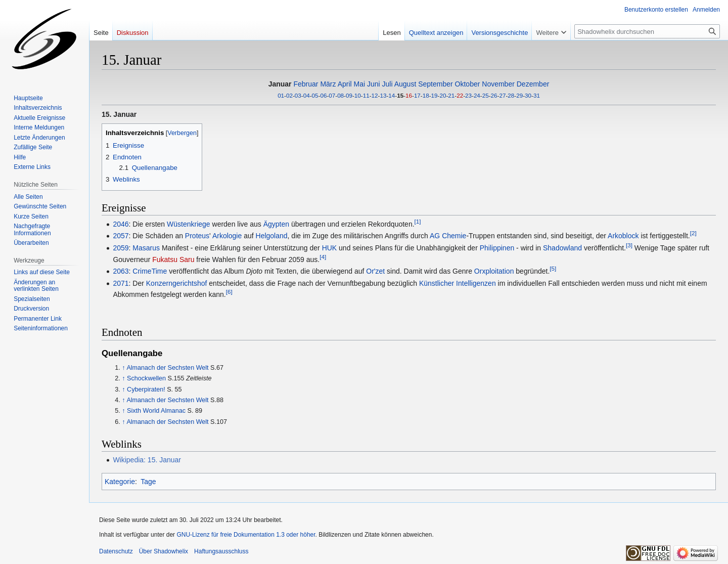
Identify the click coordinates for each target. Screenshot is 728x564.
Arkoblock (623, 236)
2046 (121, 224)
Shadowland (562, 248)
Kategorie (120, 482)
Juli (388, 84)
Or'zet (375, 271)
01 (281, 95)
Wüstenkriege (189, 224)
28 (511, 95)
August (405, 84)
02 (289, 95)
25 (486, 95)
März (328, 84)
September (435, 84)
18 (426, 95)
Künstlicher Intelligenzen (458, 283)
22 (460, 95)
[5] (553, 269)
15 (400, 95)
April (345, 84)
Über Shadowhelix (164, 551)
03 (298, 95)
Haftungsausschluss (221, 551)
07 (332, 95)
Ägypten (276, 224)
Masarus (146, 248)
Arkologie (227, 236)
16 (409, 95)
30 (528, 95)
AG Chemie (448, 236)
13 (383, 95)
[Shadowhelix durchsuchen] (647, 31)
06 (323, 95)
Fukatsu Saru (173, 259)
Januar (280, 84)
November (498, 84)
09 (349, 95)
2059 (121, 248)
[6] (229, 292)
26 (494, 95)
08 (340, 95)
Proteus (197, 236)
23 (468, 95)
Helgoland (272, 236)
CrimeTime (150, 271)
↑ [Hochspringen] (123, 368)
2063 (121, 271)
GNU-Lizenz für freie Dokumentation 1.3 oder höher (246, 535)
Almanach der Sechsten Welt (167, 368)
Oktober (468, 84)
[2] (693, 233)
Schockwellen (146, 378)
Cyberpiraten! (146, 389)
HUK (330, 248)
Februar (306, 84)
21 (451, 95)
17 (417, 95)
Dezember (533, 84)
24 (477, 95)
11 (366, 95)
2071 (121, 283)
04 (307, 95)
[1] (418, 221)
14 (392, 95)
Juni (374, 84)
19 (435, 95)
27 (502, 95)
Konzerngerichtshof (177, 283)
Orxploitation (494, 271)
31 (537, 95)
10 (358, 95)
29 (519, 95)
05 (315, 95)
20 (443, 95)
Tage (148, 482)
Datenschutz (116, 551)
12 (375, 95)
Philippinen (497, 248)
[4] (323, 257)
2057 (121, 236)
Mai (360, 84)
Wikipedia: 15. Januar (147, 460)
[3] (629, 245)
